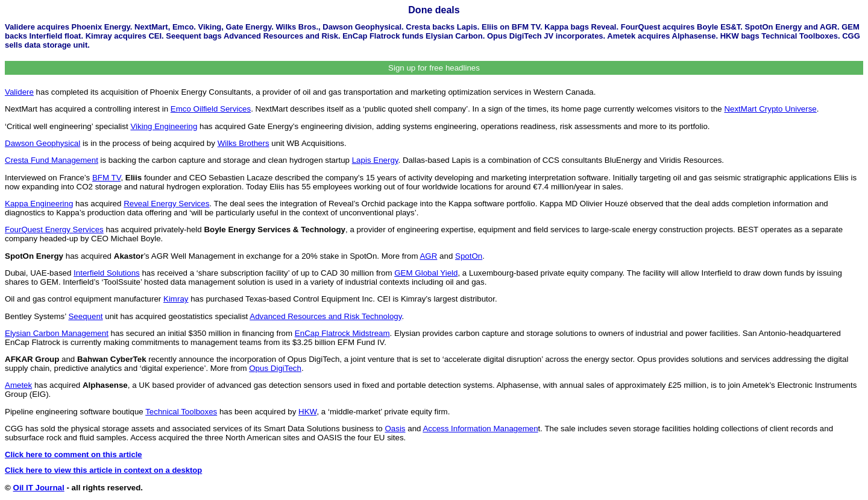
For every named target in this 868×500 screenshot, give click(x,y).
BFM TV (106, 178)
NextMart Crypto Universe (770, 109)
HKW (307, 412)
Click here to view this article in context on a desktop (103, 470)
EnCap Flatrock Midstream (342, 333)
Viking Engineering (164, 126)
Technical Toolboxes (181, 412)
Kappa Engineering (39, 204)
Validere (19, 92)
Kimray (176, 299)
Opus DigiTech (275, 368)
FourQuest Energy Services (54, 229)
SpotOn (469, 256)
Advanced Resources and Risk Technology (325, 316)
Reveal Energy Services (166, 204)
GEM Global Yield (426, 273)
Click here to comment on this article (74, 454)
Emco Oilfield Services (211, 109)
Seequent (85, 316)
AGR (428, 256)
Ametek (18, 385)
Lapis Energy (375, 160)
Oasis (395, 429)
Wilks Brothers (244, 143)
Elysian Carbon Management (57, 333)
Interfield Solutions (107, 273)
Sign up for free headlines (434, 68)
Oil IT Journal (39, 488)
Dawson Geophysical (42, 143)
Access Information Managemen (480, 429)
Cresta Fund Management (52, 160)
